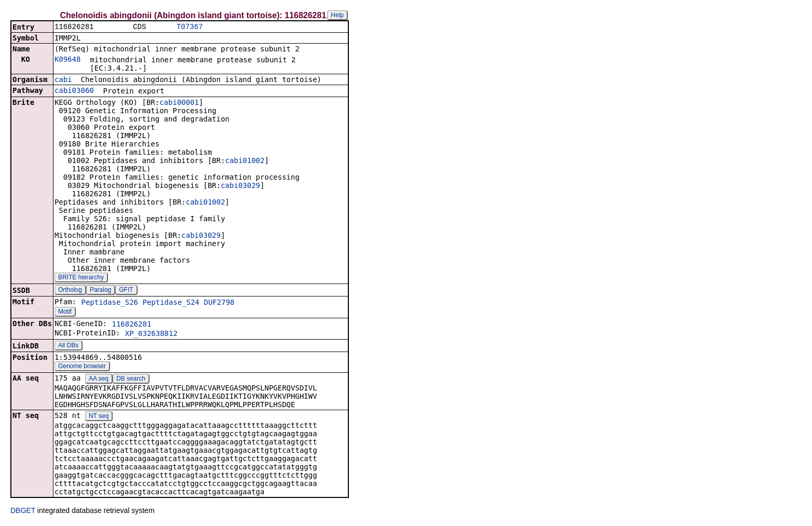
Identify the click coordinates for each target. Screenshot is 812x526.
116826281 (131, 325)
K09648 (68, 60)
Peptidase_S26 (110, 303)
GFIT (126, 291)
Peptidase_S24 (171, 303)
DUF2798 (219, 303)
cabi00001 (179, 103)
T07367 (190, 27)
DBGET (23, 511)
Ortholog (70, 291)
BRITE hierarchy (81, 278)
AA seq (99, 380)
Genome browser (82, 367)
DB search (131, 380)
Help (337, 15)
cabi (63, 80)
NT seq (99, 417)
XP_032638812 (151, 334)
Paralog (100, 291)
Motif (65, 313)
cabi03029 (240, 186)
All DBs (68, 346)
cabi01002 (245, 161)
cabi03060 (74, 91)
